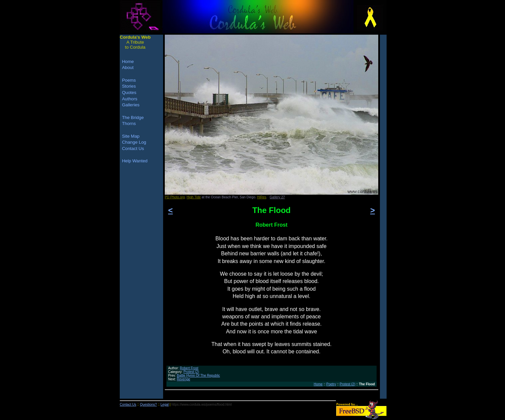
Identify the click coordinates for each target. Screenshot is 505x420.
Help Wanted (135, 161)
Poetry (331, 384)
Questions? (149, 404)
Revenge (183, 379)
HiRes (262, 197)
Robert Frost (189, 368)
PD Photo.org (175, 197)
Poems (129, 80)
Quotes (129, 92)
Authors (130, 99)
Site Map (131, 136)
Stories (129, 86)
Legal (164, 404)
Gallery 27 (278, 197)
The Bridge (133, 117)
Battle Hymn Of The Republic (198, 375)
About (128, 67)
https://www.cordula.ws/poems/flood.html (202, 404)
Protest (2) (191, 372)
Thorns (129, 123)
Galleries (131, 105)
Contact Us (133, 148)
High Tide (194, 197)
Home (318, 384)
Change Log (134, 142)
